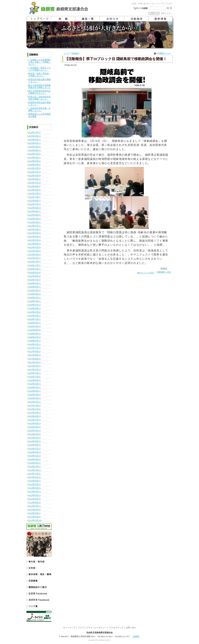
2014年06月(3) (34, 452)
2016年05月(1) (34, 387)
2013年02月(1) (34, 495)
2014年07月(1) (34, 449)
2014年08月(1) (34, 445)
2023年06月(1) (34, 186)
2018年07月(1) (34, 326)
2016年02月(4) (34, 398)
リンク (81, 628)
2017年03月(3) (34, 366)
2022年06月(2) (34, 208)
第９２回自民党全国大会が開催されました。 (39, 92)
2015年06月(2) (34, 423)
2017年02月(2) (34, 370)
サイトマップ (157, 4)
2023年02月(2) (34, 190)
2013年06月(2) (34, 488)
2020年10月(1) (34, 269)
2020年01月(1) (34, 298)
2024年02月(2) (34, 165)
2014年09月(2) (34, 441)
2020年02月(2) (34, 294)
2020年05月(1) (34, 287)
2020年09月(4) (34, 273)
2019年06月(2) (34, 308)
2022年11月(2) (34, 197)
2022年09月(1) (34, 201)
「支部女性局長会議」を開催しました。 (39, 109)
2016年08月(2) (34, 380)
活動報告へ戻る (164, 272)
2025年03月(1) (34, 143)
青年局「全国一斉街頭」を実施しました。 (39, 75)
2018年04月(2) (34, 334)
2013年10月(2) (34, 477)
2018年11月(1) (34, 319)
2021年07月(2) (34, 240)
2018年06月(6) (34, 330)
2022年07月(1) (34, 204)
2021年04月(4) (34, 251)
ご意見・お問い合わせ (140, 4)
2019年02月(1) (34, 316)
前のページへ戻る (146, 273)
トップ (67, 53)
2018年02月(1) (34, 341)
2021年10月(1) (34, 229)
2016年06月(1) (34, 384)
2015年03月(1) (34, 431)
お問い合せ (131, 628)
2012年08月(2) (34, 502)
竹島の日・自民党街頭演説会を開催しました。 (39, 98)
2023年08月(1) (34, 179)
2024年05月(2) (34, 161)
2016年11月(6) (34, 377)
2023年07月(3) (34, 183)
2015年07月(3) (34, 420)
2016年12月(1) (34, 373)
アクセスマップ (116, 628)
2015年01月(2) (34, 438)
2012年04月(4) (34, 517)
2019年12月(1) (34, 301)
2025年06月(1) (34, 136)
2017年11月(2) (34, 348)
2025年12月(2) (34, 132)
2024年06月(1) (34, 158)
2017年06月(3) (34, 359)
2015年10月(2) (34, 413)
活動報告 (75, 53)
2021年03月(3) (34, 255)
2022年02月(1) (34, 222)
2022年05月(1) (34, 211)
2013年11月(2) (34, 474)
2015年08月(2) (34, 416)
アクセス (169, 4)
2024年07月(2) (34, 154)
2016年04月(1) (34, 391)
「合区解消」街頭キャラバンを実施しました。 (39, 69)
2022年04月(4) (34, 215)
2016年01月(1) (34, 402)
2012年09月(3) (34, 499)
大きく (169, 13)
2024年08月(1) (34, 150)
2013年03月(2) (34, 492)
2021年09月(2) (34, 233)
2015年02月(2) (34, 434)
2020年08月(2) (34, 276)
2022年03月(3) (34, 219)
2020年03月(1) (34, 290)
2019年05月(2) (34, 312)
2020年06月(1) (34, 283)
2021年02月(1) (34, 258)
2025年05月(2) (34, 140)
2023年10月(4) (34, 176)
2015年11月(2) (34, 409)
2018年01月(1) (34, 344)
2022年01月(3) (34, 226)
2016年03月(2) (34, 395)
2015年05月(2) (34, 427)
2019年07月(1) (34, 305)
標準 (163, 13)
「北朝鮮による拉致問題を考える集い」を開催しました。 (39, 62)
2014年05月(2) (34, 456)
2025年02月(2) (34, 147)
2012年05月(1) (34, 513)
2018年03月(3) (34, 337)
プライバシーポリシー (97, 628)
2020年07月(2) (34, 280)
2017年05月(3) (34, 362)
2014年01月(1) (34, 467)
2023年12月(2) (34, 168)
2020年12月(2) (34, 262)
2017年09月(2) (34, 351)
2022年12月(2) (34, 193)
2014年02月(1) (34, 463)
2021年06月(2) (34, 244)
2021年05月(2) (34, 247)
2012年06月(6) (34, 510)
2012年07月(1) (34, 506)
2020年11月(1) (34, 265)
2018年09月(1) (34, 323)
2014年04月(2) (34, 459)
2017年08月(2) (34, 355)
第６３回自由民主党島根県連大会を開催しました (39, 86)
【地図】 (136, 637)
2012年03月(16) (35, 520)
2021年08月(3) (34, 237)
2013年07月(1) (34, 484)
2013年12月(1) (34, 470)
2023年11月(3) (34, 172)
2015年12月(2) (34, 406)
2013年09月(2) (34, 481)
